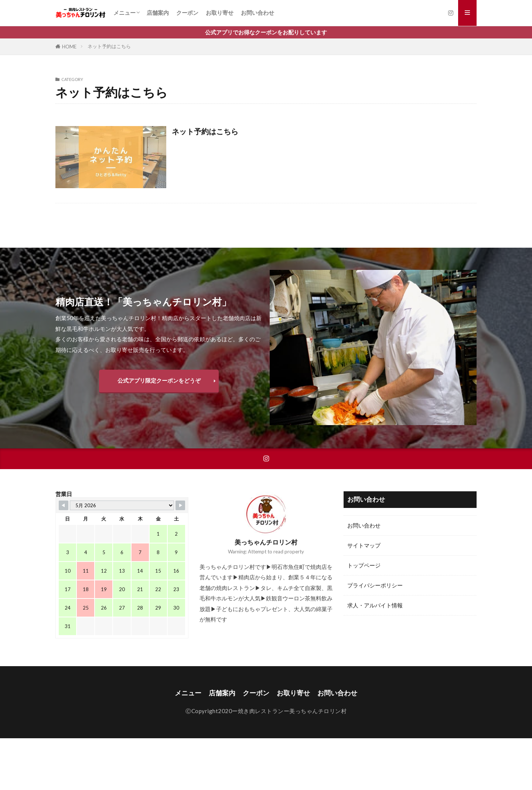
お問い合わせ (258, 13)
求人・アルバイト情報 (375, 605)
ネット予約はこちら (109, 46)
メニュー (125, 13)
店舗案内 (158, 13)
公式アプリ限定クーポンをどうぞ (159, 380)
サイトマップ (364, 545)
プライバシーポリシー (375, 585)
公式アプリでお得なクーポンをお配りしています (266, 32)
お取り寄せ (220, 13)
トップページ (364, 565)
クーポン (187, 13)
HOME (69, 47)
